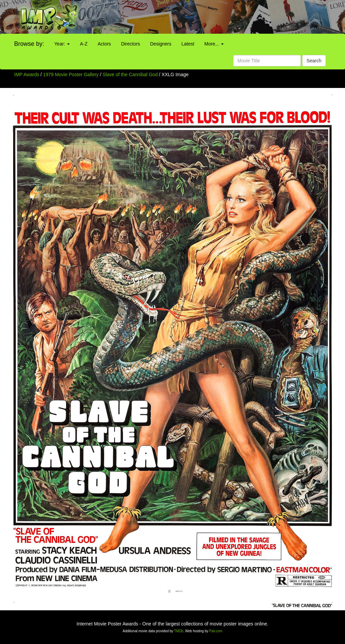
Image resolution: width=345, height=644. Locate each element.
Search (314, 61)
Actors (104, 44)
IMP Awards (27, 74)
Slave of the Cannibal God (131, 74)
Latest (188, 44)
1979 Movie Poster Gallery (71, 74)
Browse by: (29, 44)
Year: (62, 44)
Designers (161, 44)
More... (214, 44)
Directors (130, 44)
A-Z (84, 44)
